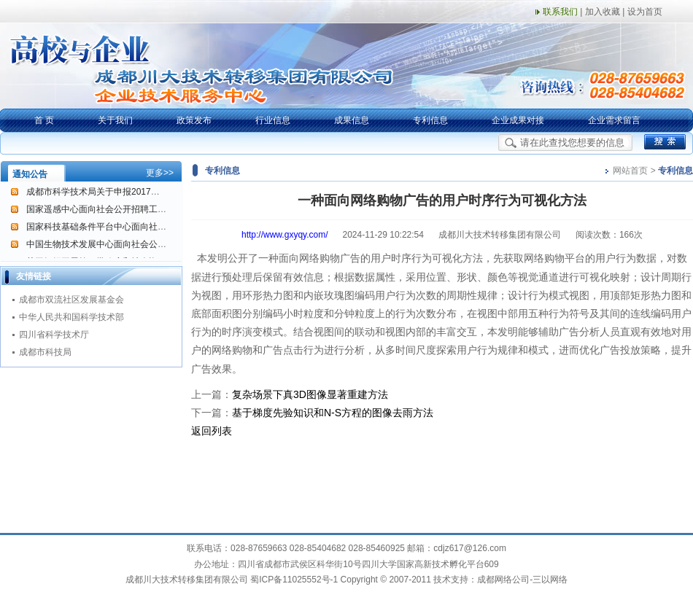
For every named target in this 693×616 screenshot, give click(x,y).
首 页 (44, 120)
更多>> (160, 173)
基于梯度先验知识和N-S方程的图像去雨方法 (333, 413)
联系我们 (560, 12)
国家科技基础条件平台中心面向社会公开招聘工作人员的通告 (144, 227)
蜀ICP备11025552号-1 (294, 580)
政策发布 (194, 120)
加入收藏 (603, 12)
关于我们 (115, 120)
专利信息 (430, 120)
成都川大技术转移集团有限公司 (187, 580)
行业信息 (273, 120)
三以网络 (550, 580)
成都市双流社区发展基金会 (71, 300)
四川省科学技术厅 (54, 335)
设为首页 (645, 12)
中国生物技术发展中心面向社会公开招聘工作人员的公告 (136, 245)
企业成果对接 (518, 120)
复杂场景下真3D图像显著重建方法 (310, 394)
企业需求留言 (614, 120)
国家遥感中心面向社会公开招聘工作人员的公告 (118, 210)
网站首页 (630, 171)
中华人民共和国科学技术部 (71, 317)
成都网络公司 (503, 580)
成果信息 (352, 120)
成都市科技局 (45, 352)
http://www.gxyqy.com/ (284, 235)
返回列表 (212, 431)
